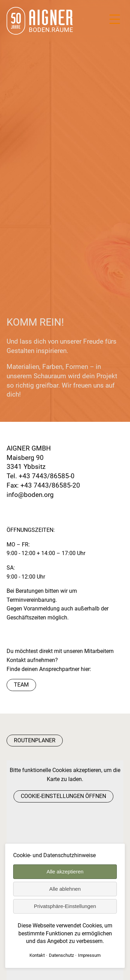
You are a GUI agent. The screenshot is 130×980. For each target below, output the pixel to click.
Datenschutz (61, 955)
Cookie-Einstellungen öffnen (63, 796)
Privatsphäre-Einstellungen (65, 906)
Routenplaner (35, 740)
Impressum (89, 955)
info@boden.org (30, 495)
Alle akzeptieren (65, 872)
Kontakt (37, 955)
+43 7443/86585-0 (47, 476)
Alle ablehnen (65, 889)
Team (21, 685)
